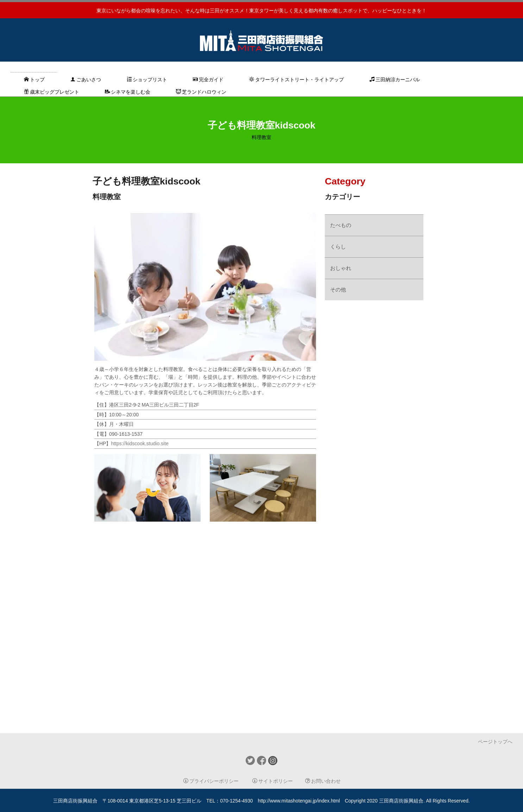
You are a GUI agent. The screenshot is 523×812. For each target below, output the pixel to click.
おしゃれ (341, 268)
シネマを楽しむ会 (128, 92)
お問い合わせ (323, 781)
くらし (338, 247)
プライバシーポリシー (211, 781)
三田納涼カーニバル (395, 80)
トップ (34, 80)
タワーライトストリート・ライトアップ (297, 80)
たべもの (341, 225)
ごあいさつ (86, 80)
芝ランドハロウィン (201, 92)
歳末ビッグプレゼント (52, 92)
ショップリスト (147, 80)
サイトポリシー (273, 781)
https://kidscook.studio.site (140, 443)
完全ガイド (208, 80)
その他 (338, 289)
